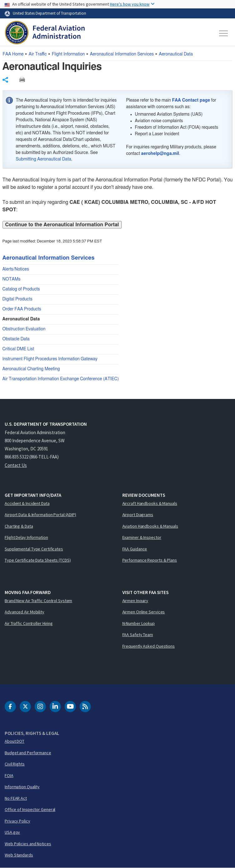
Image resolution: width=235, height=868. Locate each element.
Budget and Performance (28, 753)
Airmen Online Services (144, 612)
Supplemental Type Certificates (34, 549)
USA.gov (12, 832)
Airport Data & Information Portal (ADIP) (40, 515)
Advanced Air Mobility (24, 612)
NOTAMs (12, 279)
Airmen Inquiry (135, 601)
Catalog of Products (21, 289)
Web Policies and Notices (28, 844)
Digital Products (17, 299)
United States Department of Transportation (49, 13)
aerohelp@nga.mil (160, 154)
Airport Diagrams (138, 515)
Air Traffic (38, 54)
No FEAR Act (16, 798)
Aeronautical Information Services (122, 54)
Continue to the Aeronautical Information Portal (62, 225)
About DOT (15, 741)
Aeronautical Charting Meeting (31, 369)
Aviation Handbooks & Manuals (150, 526)
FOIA (9, 775)
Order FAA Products (22, 309)
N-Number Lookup (139, 623)
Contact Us (16, 465)
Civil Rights (15, 764)
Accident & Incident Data (27, 503)
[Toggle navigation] (224, 33)
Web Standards (19, 855)
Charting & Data (19, 526)
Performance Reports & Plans (150, 560)
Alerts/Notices (16, 269)
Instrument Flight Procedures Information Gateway (50, 359)
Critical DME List (18, 349)
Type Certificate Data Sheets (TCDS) (38, 560)
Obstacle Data (16, 339)
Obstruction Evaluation (24, 329)
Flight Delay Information (26, 537)
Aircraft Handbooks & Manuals (150, 503)
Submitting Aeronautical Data (44, 159)
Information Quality (22, 787)
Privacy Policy (17, 821)
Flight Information (68, 54)
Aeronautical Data (176, 54)
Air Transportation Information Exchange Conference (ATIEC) (61, 379)
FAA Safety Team (138, 635)
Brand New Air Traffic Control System (38, 601)
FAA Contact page (191, 100)
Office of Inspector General (30, 809)
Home (13, 54)
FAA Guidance (135, 549)
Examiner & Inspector (142, 537)
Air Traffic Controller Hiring (29, 623)
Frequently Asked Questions (149, 646)
